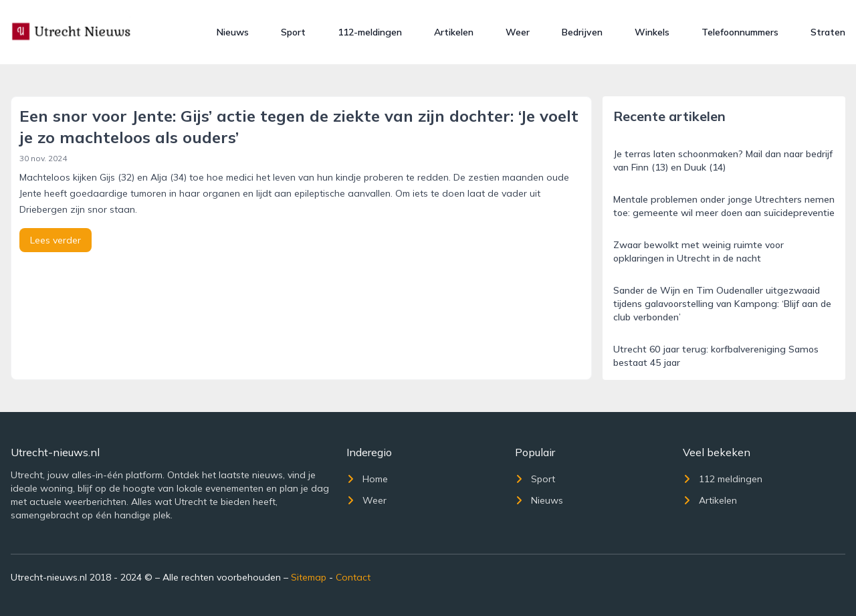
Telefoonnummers (740, 32)
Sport (293, 32)
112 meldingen (723, 479)
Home (367, 479)
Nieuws (233, 32)
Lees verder (56, 240)
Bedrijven (582, 32)
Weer (518, 32)
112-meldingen (370, 32)
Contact (353, 577)
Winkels (652, 32)
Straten (828, 32)
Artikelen (454, 32)
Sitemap (309, 577)
